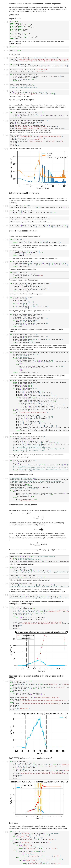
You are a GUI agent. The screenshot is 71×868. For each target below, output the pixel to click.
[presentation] (40, 511)
